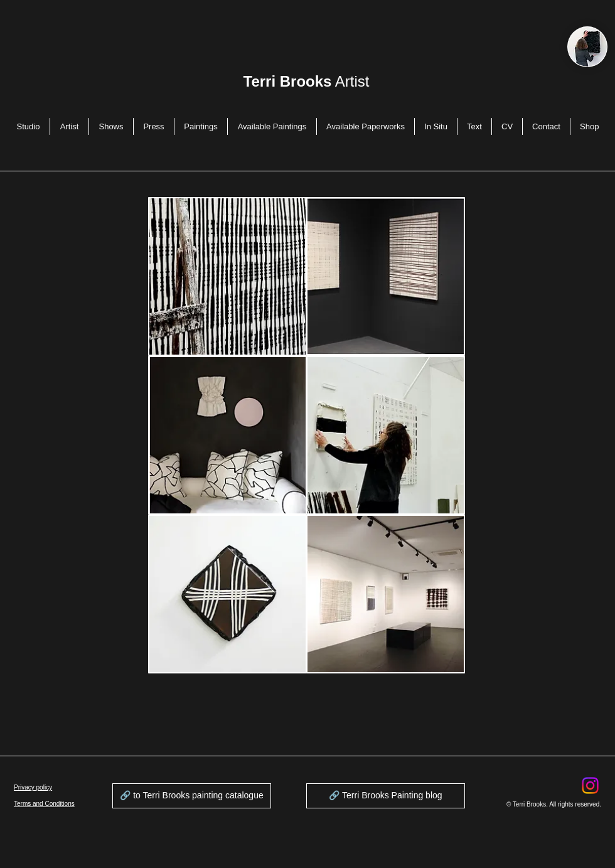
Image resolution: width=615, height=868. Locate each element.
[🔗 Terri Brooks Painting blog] (386, 796)
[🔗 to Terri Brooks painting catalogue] (192, 796)
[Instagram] (590, 785)
